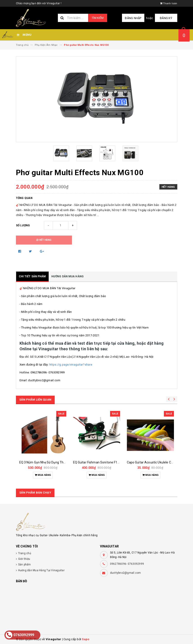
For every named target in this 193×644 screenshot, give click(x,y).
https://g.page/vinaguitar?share (70, 365)
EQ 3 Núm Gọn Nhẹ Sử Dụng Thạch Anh (47, 462)
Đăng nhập (133, 18)
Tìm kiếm (98, 18)
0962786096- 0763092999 (127, 564)
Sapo (86, 639)
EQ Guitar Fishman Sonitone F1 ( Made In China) (107, 462)
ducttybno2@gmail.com (126, 573)
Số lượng (23, 225)
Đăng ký (166, 18)
